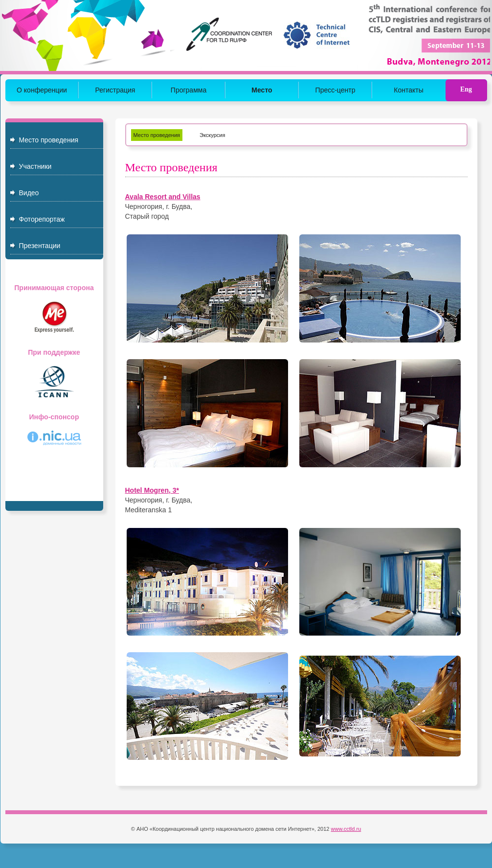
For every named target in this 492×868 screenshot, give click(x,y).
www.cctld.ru (346, 829)
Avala (134, 197)
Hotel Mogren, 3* (152, 490)
